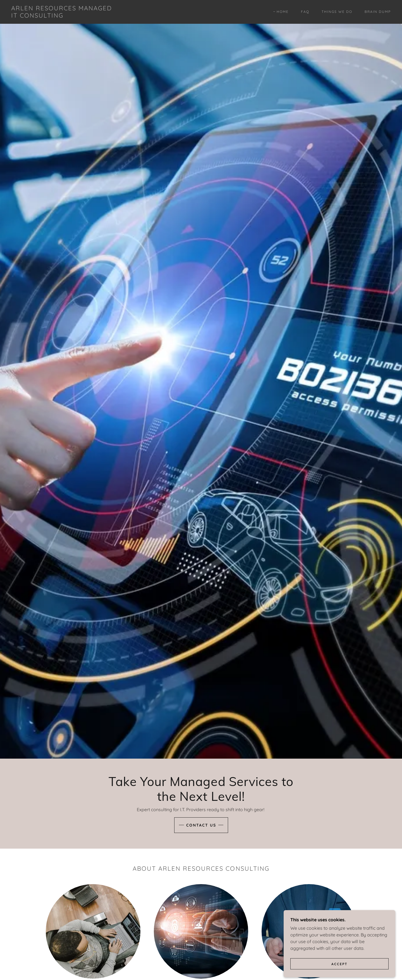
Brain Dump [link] (378, 12)
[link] (64, 16)
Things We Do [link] (337, 12)
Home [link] (283, 12)
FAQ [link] (305, 12)
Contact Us (201, 825)
